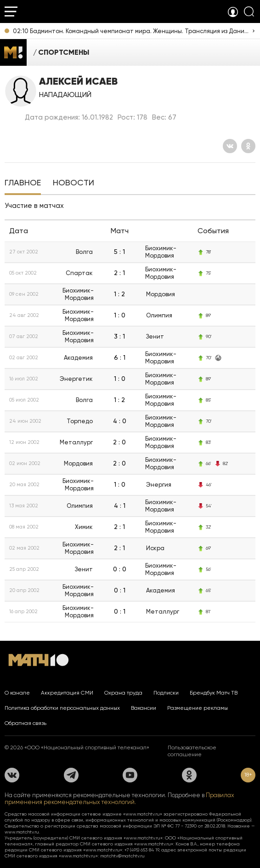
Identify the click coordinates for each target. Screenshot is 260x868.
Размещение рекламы (198, 708)
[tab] (23, 184)
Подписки (166, 693)
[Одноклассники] (248, 146)
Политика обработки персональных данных (62, 708)
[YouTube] (130, 775)
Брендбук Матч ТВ (214, 693)
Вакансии (144, 708)
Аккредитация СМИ (67, 693)
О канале (17, 693)
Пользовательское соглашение (192, 751)
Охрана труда (123, 693)
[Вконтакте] (230, 146)
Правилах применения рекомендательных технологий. (119, 799)
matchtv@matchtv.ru (122, 856)
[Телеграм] (71, 775)
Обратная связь (25, 723)
